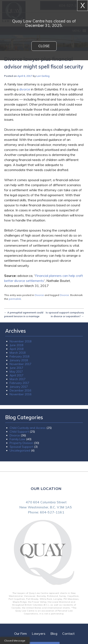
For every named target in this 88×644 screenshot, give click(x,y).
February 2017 (19, 383)
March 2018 (18, 353)
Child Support (19, 432)
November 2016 (20, 394)
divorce (25, 89)
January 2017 (19, 387)
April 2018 (17, 349)
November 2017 (20, 364)
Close (44, 46)
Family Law (17, 439)
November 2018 (20, 341)
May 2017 (16, 372)
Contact (68, 634)
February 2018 (19, 356)
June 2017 (16, 368)
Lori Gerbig (43, 76)
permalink (15, 299)
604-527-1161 (52, 512)
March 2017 (18, 379)
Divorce (39, 295)
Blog (54, 634)
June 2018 (16, 345)
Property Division (21, 443)
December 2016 (20, 390)
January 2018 (19, 360)
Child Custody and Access (28, 428)
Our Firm (21, 634)
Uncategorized (20, 450)
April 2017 (17, 375)
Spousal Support (21, 447)
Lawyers (38, 634)
